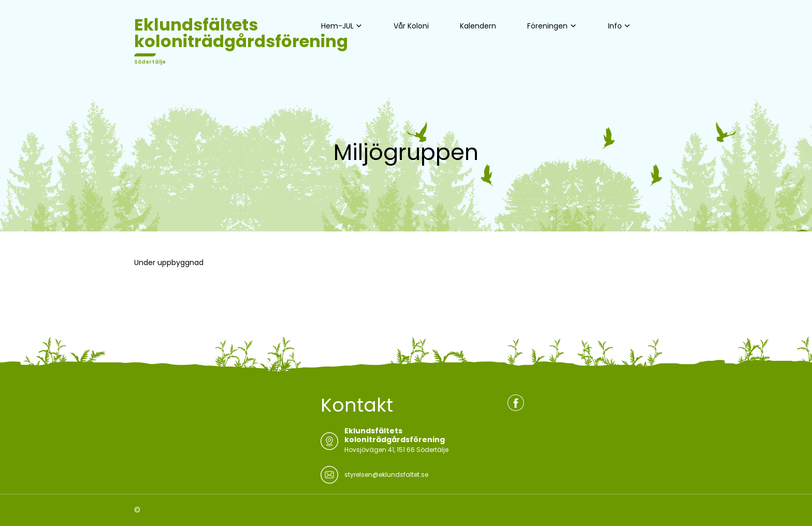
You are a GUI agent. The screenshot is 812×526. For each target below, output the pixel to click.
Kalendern (478, 26)
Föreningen (547, 26)
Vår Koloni (411, 26)
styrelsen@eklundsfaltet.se (386, 474)
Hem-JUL (337, 26)
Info (615, 26)
